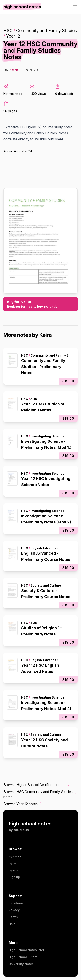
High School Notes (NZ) (26, 950)
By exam (15, 870)
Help (12, 924)
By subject (17, 856)
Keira (14, 70)
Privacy (14, 910)
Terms (13, 917)
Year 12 (13, 36)
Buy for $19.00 (40, 304)
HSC (8, 31)
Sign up (14, 877)
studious (21, 830)
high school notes (30, 824)
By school (16, 863)
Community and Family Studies (47, 31)
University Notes (21, 964)
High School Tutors (23, 957)
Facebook (16, 903)
